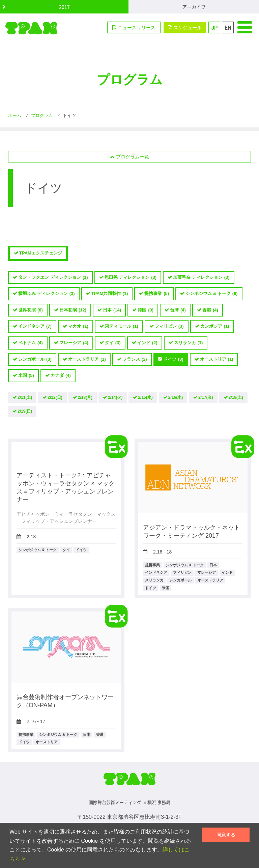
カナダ (61, 376)
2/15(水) (145, 397)
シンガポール (35, 360)
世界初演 (31, 310)
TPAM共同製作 (110, 294)
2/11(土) (25, 397)
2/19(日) (25, 411)
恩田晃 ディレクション (131, 278)
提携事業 (157, 294)
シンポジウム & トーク (212, 294)
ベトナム (31, 343)
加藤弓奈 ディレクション (201, 278)
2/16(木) (176, 397)
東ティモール (122, 326)
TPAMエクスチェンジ (41, 253)
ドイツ (173, 360)
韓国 (146, 310)
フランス (135, 360)
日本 (112, 310)
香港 (210, 310)
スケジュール (185, 28)
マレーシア (74, 343)
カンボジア (215, 326)
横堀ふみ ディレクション (47, 294)
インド (147, 343)
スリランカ (189, 343)
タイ (113, 343)
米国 (26, 376)
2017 (64, 7)
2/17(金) (206, 397)
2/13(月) (85, 397)
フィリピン (169, 326)
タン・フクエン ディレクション (53, 278)
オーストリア (217, 360)
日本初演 (73, 310)
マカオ (78, 326)
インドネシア (35, 326)
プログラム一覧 (129, 157)
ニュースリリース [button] (134, 28)
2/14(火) (115, 397)
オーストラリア (87, 360)
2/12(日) (55, 397)
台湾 (178, 310)
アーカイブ (194, 7)
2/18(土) (236, 397)
